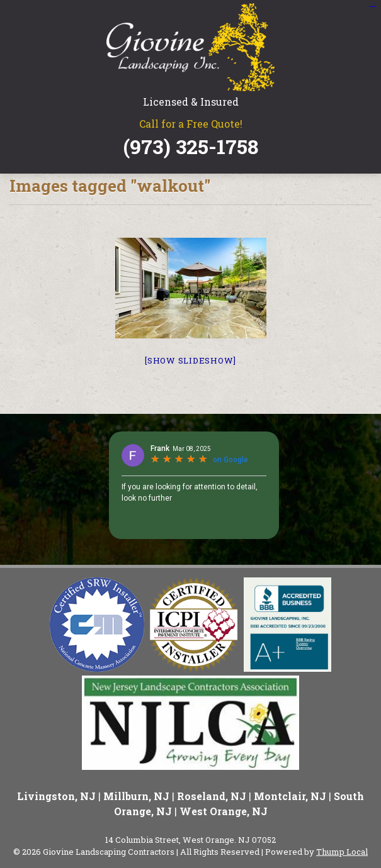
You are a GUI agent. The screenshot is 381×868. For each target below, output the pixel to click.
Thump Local (342, 852)
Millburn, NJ (136, 796)
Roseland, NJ (212, 796)
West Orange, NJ (224, 811)
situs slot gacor (372, 7)
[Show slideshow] (190, 360)
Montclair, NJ (290, 796)
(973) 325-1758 (191, 147)
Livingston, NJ (56, 796)
